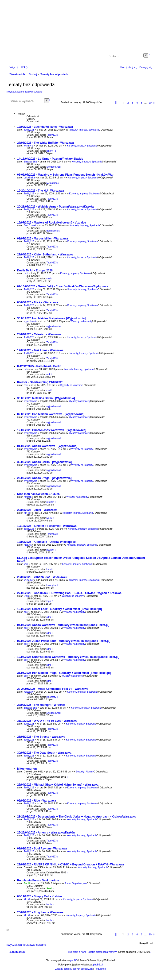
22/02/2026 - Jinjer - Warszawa (37, 510)
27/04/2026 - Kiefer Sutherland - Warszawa (45, 255)
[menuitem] (24, 67)
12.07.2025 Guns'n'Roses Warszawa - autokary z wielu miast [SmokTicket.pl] (68, 657)
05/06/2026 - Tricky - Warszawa (38, 302)
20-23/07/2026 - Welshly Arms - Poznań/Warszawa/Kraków (56, 207)
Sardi (27, 883)
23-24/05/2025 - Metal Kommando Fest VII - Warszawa (53, 689)
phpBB (74, 960)
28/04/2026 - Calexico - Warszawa (39, 334)
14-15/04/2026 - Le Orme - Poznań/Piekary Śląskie (50, 159)
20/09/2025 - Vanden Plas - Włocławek (42, 577)
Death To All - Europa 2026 (35, 270)
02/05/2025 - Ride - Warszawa (37, 801)
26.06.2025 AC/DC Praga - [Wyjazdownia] (44, 478)
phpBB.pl (98, 965)
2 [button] (128, 103)
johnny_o (29, 146)
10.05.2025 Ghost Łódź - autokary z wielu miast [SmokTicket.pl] (59, 609)
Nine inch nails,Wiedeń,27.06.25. (39, 494)
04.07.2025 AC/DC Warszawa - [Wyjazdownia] (47, 446)
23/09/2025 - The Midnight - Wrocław (41, 705)
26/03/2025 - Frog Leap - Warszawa (40, 912)
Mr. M (27, 513)
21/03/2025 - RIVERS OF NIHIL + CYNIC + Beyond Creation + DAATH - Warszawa (71, 864)
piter (26, 612)
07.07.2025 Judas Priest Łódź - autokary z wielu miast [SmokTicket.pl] (64, 641)
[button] (116, 103)
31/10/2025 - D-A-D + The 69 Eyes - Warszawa (47, 721)
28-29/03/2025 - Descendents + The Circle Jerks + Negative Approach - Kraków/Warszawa (77, 817)
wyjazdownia (30, 321)
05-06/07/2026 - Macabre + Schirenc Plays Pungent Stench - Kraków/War (65, 175)
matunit (28, 545)
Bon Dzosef (30, 226)
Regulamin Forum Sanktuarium (38, 880)
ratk (26, 369)
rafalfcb (28, 497)
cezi (26, 273)
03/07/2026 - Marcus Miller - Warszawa (43, 239)
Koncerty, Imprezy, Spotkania (84, 130)
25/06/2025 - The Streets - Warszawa (41, 737)
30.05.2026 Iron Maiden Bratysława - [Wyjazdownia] (51, 318)
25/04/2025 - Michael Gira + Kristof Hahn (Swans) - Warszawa (58, 785)
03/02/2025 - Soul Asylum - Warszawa (42, 849)
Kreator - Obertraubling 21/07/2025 (40, 382)
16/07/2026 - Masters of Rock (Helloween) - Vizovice (52, 223)
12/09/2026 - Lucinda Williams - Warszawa (45, 127)
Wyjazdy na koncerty (81, 321)
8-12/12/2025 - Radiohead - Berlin (39, 366)
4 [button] (137, 103)
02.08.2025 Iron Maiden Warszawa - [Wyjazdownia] (51, 414)
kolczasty (29, 692)
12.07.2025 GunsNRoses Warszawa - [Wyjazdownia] (52, 430)
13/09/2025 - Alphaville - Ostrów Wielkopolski (47, 542)
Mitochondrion (27, 769)
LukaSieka (29, 178)
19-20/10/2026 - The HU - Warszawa (40, 191)
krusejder (29, 580)
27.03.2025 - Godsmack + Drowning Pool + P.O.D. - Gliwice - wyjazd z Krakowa (69, 593)
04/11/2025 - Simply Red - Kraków (39, 896)
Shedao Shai (30, 162)
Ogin (26, 596)
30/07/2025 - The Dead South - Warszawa (44, 753)
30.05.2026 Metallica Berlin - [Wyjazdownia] (46, 398)
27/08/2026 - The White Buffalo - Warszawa (45, 143)
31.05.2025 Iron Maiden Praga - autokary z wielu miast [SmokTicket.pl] (64, 673)
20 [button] (150, 103)
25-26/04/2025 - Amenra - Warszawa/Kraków (46, 833)
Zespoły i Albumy (85, 772)
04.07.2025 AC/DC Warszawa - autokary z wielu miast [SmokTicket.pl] (63, 625)
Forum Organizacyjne (76, 883)
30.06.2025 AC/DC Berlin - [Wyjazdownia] (44, 462)
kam (26, 564)
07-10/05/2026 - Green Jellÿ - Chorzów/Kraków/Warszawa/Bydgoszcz (63, 286)
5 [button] (141, 103)
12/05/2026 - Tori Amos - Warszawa (40, 350)
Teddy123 (29, 130)
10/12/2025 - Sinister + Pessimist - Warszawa (47, 526)
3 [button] (133, 103)
